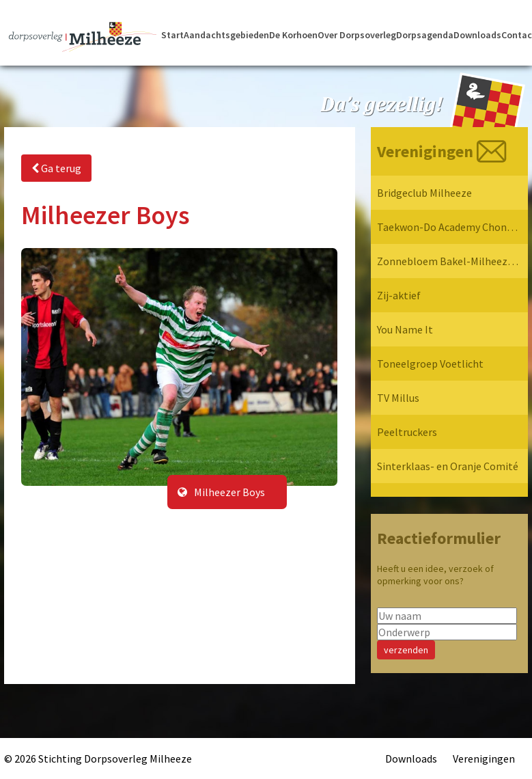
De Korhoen (293, 35)
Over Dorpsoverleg (357, 35)
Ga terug (56, 168)
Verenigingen (484, 758)
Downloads (477, 35)
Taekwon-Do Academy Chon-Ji (448, 227)
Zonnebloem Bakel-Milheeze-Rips (448, 261)
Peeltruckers (407, 432)
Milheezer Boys (221, 492)
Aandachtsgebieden (226, 35)
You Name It (405, 329)
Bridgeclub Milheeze (424, 193)
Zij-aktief (399, 295)
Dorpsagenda (425, 35)
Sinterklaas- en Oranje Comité (448, 466)
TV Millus (398, 398)
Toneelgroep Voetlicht (430, 364)
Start (172, 35)
